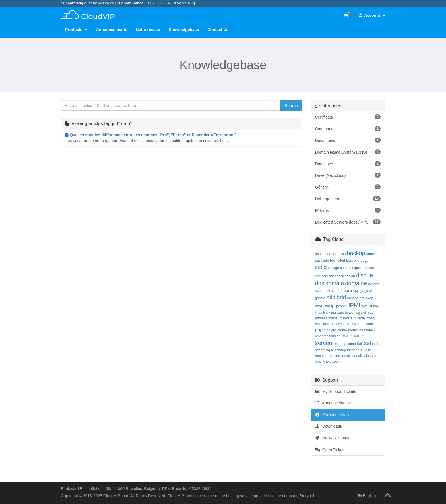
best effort (337, 261)
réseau (369, 330)
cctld (321, 267)
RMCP (347, 336)
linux (319, 313)
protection (356, 330)
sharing (341, 344)
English (367, 496)
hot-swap (366, 298)
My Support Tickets (336, 391)
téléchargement (343, 350)
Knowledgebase (184, 30)
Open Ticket (329, 450)
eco (318, 291)
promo (342, 330)
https (319, 306)
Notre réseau (148, 30)
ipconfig (341, 306)
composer (356, 268)
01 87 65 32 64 (157, 3)
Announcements (111, 30)
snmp (351, 344)
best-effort (354, 261)
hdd (341, 297)
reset (319, 336)
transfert (334, 356)
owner (341, 324)
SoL (360, 344)
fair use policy (348, 291)
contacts (322, 276)
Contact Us (218, 30)
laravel (374, 306)
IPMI (354, 305)
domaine (356, 283)
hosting (353, 298)
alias (342, 254)
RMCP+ (359, 336)
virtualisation (361, 356)
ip (333, 306)
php (319, 330)
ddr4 (340, 276)
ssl (376, 344)
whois (327, 362)
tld (365, 350)
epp (334, 291)
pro (334, 330)
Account (372, 15)
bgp (366, 261)
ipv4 (364, 306)
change (334, 268)
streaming (323, 350)
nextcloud (322, 324)
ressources (332, 336)
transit (346, 356)
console (370, 268)
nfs (333, 324)
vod (374, 356)
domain (335, 283)
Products (76, 30)
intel (327, 306)
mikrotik (359, 318)
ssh (368, 343)
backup (356, 253)
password (354, 324)
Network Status (332, 438)
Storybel (307, 496)
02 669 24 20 (104, 3)
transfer (321, 356)
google (320, 298)
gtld (331, 297)
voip (318, 362)
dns (320, 283)
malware (346, 318)
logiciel (361, 313)
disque (365, 275)
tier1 (359, 350)
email (326, 291)
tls (370, 350)
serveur (325, 343)
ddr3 (332, 276)
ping (327, 330)
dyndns (374, 284)
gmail (368, 291)
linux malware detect (339, 313)
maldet (333, 318)
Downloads (329, 426)
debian (350, 276)
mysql (371, 318)
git (362, 291)
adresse (332, 254)
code (344, 268)
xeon (336, 362)
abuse (320, 254)
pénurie (368, 324)
